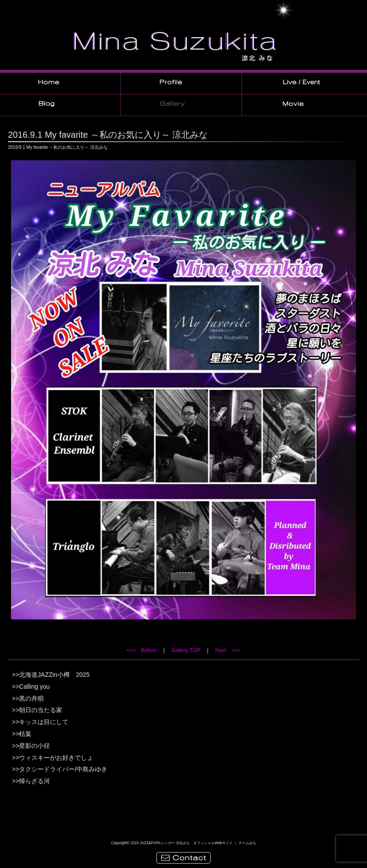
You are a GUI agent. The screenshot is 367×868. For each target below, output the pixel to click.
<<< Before (141, 650)
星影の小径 (34, 746)
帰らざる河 (34, 781)
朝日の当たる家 (41, 710)
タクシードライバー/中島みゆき (63, 769)
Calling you (34, 687)
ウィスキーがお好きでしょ (56, 758)
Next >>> (228, 650)
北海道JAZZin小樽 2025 (54, 675)
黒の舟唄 (31, 698)
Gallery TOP (186, 650)
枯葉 (25, 734)
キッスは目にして (44, 722)
